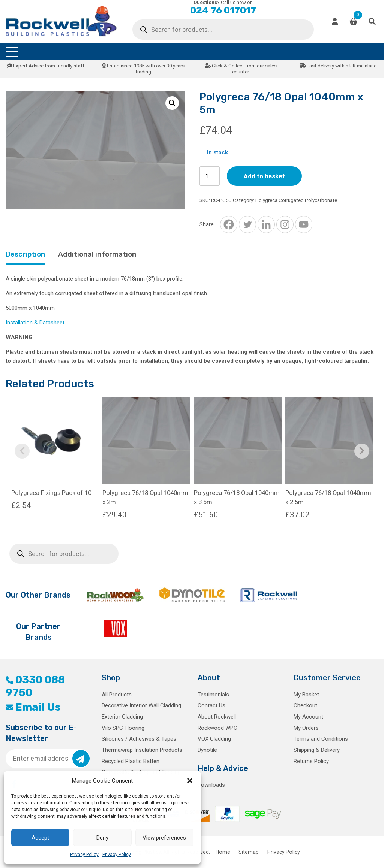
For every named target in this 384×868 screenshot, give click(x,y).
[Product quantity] (210, 176)
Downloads (211, 785)
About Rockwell (217, 717)
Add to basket (264, 176)
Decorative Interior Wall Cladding (141, 705)
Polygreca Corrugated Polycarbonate (296, 200)
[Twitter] (247, 224)
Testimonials (213, 695)
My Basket (306, 695)
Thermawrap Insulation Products (142, 750)
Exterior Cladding (122, 717)
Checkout (305, 705)
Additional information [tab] (97, 254)
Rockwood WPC (217, 728)
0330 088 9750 (35, 686)
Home (223, 852)
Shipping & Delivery (317, 750)
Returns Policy (311, 761)
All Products (117, 695)
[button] (190, 781)
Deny (102, 838)
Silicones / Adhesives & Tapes (139, 739)
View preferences (164, 838)
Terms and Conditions (321, 739)
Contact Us (211, 705)
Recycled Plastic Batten (130, 761)
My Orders (306, 728)
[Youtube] (304, 224)
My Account (308, 717)
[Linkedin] (266, 224)
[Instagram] (285, 224)
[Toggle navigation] (12, 52)
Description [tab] (25, 254)
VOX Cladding (214, 739)
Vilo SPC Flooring (123, 728)
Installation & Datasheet (35, 323)
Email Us (33, 707)
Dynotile (207, 750)
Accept (40, 838)
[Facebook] (229, 224)
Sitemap (249, 852)
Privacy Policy (84, 855)
